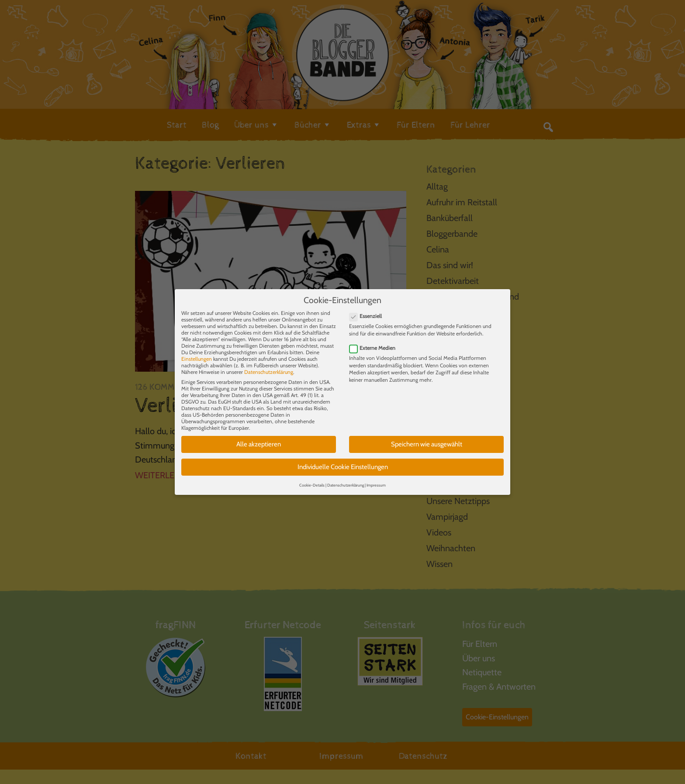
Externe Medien (375, 340)
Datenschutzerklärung (269, 364)
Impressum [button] (376, 477)
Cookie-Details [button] (312, 477)
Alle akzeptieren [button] (259, 436)
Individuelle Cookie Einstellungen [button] (343, 459)
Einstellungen (197, 351)
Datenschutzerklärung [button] (346, 477)
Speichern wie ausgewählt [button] (427, 436)
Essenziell (368, 308)
